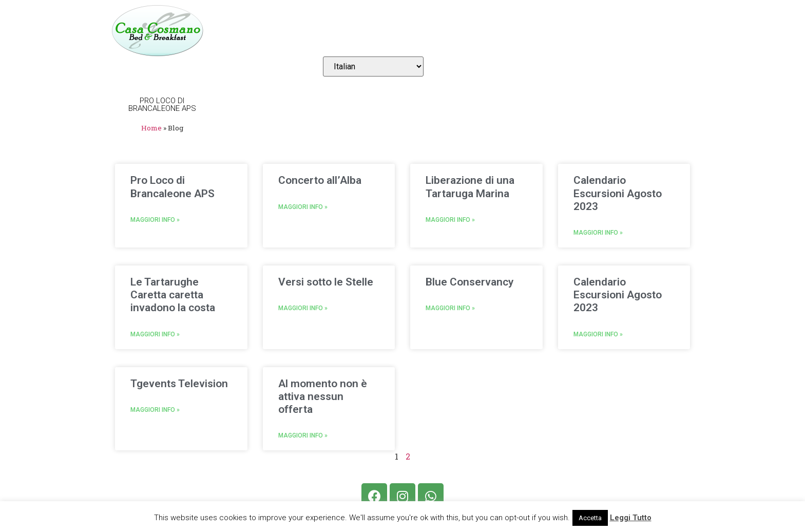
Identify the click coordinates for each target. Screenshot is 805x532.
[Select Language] (373, 66)
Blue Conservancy (469, 282)
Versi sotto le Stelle (326, 282)
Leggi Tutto (631, 518)
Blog (584, 31)
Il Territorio (521, 31)
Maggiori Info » (155, 220)
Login (697, 31)
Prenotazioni (368, 31)
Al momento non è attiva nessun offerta (323, 396)
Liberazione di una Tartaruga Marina (470, 187)
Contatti (636, 31)
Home (257, 31)
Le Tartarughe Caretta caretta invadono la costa (173, 295)
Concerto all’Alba (320, 180)
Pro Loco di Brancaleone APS (172, 187)
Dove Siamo (443, 31)
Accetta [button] (590, 518)
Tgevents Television (179, 384)
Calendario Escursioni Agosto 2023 (618, 193)
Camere (302, 31)
